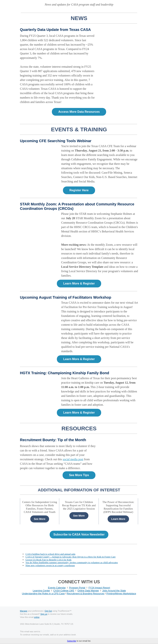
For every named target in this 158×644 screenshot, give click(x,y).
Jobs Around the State (114, 591)
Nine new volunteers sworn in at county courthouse (50, 565)
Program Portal (77, 588)
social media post (73, 459)
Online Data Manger (88, 591)
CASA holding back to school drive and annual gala (50, 554)
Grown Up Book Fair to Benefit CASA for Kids (48, 560)
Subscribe (72, 641)
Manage (24, 611)
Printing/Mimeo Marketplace (121, 594)
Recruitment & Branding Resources (86, 594)
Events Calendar (57, 588)
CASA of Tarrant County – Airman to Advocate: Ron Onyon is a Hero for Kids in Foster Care (71, 557)
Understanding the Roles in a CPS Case (43, 594)
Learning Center (41, 591)
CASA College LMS (64, 591)
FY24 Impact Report (99, 588)
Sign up (44, 614)
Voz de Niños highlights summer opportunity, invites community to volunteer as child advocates (72, 562)
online (37, 617)
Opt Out (48, 611)
